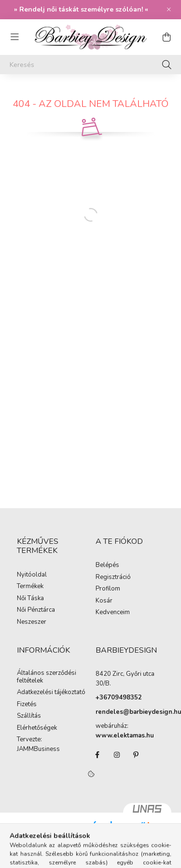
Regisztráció (113, 578)
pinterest (136, 755)
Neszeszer (32, 622)
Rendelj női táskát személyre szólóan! (81, 9)
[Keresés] (90, 65)
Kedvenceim (113, 613)
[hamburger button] (14, 37)
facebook (97, 755)
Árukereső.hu (120, 837)
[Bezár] (169, 10)
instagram (117, 755)
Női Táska (30, 599)
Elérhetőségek (37, 728)
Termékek (30, 587)
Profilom (108, 589)
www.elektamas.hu (125, 736)
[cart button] (167, 37)
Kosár (104, 601)
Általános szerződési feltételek (47, 677)
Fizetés (27, 705)
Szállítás (29, 716)
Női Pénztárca (36, 610)
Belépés (107, 566)
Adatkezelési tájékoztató (51, 693)
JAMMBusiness (38, 750)
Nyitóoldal (32, 575)
